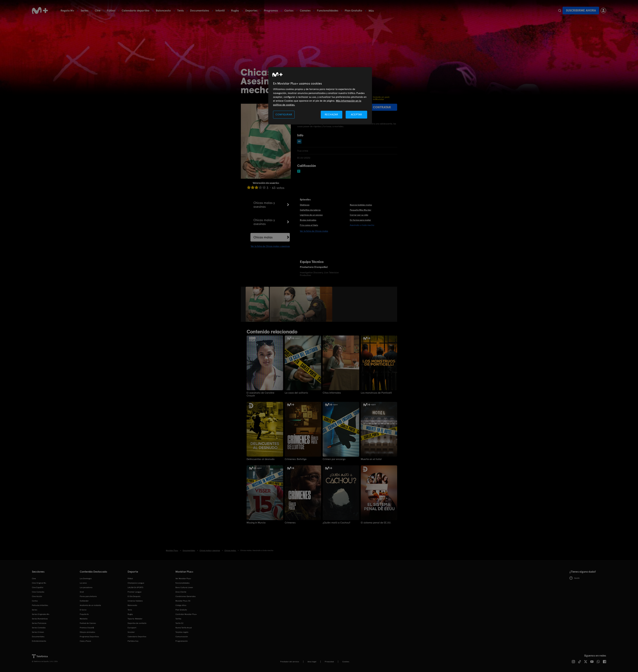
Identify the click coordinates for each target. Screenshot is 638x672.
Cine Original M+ (39, 583)
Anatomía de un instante (90, 605)
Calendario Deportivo (137, 637)
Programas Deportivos (89, 637)
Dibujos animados (87, 632)
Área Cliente (181, 592)
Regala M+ (67, 10)
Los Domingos (86, 579)
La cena (83, 583)
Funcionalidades (328, 10)
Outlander (84, 601)
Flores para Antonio (88, 596)
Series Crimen (38, 632)
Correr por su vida (359, 215)
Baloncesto (163, 10)
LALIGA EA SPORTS (135, 587)
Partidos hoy (133, 641)
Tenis (180, 10)
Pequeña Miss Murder (361, 210)
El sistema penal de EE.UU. (376, 523)
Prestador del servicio (290, 662)
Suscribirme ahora (581, 10)
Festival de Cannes (88, 623)
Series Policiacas (39, 623)
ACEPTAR (356, 114)
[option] (258, 304)
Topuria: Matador (135, 619)
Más (371, 11)
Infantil (220, 10)
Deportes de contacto (137, 623)
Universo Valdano (135, 601)
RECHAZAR (331, 114)
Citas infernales (332, 393)
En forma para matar (360, 220)
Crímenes (290, 523)
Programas (271, 10)
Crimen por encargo (334, 459)
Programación (182, 641)
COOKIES (346, 662)
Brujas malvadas (308, 220)
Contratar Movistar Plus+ (186, 614)
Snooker (131, 632)
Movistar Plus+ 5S (183, 601)
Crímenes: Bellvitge (296, 459)
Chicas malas (263, 237)
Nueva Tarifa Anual (184, 628)
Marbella (84, 619)
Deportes (251, 10)
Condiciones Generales (185, 596)
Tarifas (178, 619)
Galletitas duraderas (310, 210)
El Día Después (134, 596)
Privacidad (329, 662)
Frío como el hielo (309, 225)
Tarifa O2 (179, 623)
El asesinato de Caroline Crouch (260, 394)
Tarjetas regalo (182, 632)
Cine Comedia (38, 592)
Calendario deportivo (136, 10)
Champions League (136, 583)
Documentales (200, 10)
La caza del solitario (296, 393)
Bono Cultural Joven (184, 587)
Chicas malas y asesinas (264, 205)
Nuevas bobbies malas (361, 205)
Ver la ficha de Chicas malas (314, 231)
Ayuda (574, 578)
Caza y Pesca (85, 641)
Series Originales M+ (41, 614)
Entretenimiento (39, 641)
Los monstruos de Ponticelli (376, 393)
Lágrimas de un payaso (311, 215)
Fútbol (111, 10)
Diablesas (305, 205)
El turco (83, 610)
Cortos (289, 10)
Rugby (235, 10)
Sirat (82, 592)
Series (85, 10)
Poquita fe (84, 614)
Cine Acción (37, 596)
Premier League (135, 592)
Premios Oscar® (87, 628)
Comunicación (182, 637)
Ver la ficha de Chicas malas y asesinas (270, 246)
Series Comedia (39, 628)
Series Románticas (40, 619)
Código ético (181, 605)
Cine (98, 10)
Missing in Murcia (256, 523)
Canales (305, 10)
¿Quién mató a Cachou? (336, 523)
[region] (320, 96)
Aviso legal (312, 662)
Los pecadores (86, 587)
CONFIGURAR (284, 114)
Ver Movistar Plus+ (183, 579)
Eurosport (132, 628)
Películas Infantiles (40, 605)
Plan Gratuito (353, 10)
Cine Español (38, 587)
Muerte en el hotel (371, 459)
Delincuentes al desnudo (261, 459)
